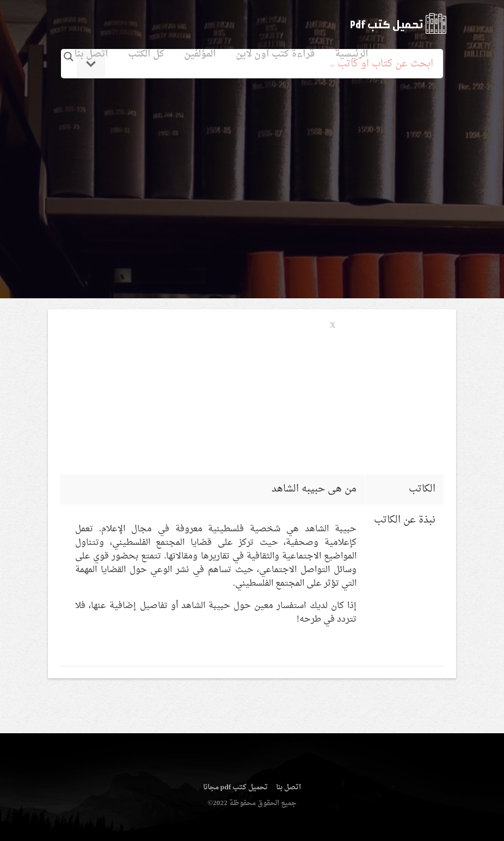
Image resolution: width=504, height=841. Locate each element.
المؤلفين (200, 54)
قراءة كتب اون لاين (275, 54)
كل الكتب (146, 54)
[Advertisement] (252, 176)
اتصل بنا (91, 54)
